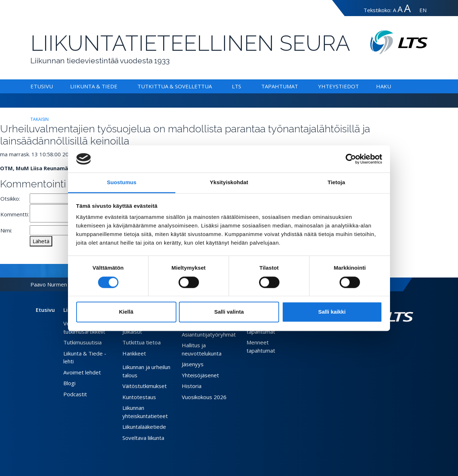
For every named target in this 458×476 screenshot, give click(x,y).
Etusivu (42, 86)
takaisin (40, 119)
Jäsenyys (193, 364)
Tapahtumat (280, 86)
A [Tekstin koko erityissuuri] (407, 8)
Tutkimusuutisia (82, 342)
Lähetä (41, 241)
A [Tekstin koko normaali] (394, 10)
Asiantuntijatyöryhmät (209, 334)
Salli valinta (229, 312)
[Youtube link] (410, 339)
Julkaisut (132, 332)
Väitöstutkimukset (145, 386)
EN (423, 10)
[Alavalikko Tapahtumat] (299, 86)
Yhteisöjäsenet (200, 375)
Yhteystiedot (338, 86)
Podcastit (75, 394)
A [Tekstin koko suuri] (400, 9)
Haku (384, 86)
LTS (237, 86)
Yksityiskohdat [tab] (229, 183)
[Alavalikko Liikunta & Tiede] (119, 86)
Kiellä (126, 312)
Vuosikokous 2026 (204, 397)
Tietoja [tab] (337, 183)
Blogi (69, 383)
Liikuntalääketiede (144, 427)
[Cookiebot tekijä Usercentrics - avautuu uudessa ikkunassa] (351, 159)
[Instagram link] (405, 339)
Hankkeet (134, 353)
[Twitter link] (399, 339)
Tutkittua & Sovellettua (175, 86)
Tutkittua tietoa (142, 342)
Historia (192, 386)
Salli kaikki (332, 312)
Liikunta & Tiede (94, 86)
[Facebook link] (393, 339)
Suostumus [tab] (122, 183)
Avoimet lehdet (82, 372)
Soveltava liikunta (143, 438)
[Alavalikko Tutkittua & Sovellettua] (213, 86)
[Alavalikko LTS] (243, 86)
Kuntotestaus (139, 397)
